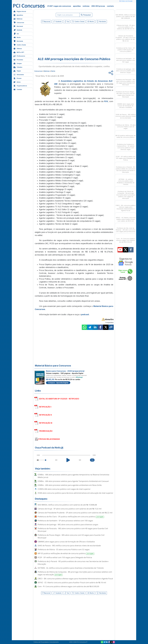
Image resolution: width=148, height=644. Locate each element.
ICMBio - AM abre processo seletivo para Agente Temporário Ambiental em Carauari (73, 481)
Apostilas (18, 15)
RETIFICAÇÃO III (46, 423)
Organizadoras (20, 86)
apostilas (77, 6)
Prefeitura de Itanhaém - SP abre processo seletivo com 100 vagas (65, 521)
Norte (17, 37)
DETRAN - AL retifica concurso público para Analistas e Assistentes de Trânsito (71, 568)
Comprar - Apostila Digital (58, 383)
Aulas (17, 82)
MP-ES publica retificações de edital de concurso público (66, 553)
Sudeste (18, 30)
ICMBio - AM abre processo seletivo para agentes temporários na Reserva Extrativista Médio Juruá (73, 476)
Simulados (19, 74)
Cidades (18, 67)
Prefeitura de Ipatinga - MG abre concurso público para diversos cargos (68, 524)
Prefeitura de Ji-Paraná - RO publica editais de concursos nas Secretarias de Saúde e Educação (73, 563)
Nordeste (18, 41)
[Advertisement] (57, 40)
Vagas (17, 71)
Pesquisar (86, 15)
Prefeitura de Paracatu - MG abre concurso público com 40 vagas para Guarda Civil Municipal (73, 530)
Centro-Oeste (20, 45)
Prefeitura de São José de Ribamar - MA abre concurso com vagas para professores (126, 228)
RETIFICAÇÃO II (45, 415)
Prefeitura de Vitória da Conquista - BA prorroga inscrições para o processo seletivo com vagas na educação (75, 573)
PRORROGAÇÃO (46, 431)
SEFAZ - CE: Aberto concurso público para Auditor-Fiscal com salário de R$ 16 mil (72, 582)
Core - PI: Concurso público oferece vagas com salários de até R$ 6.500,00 (68, 586)
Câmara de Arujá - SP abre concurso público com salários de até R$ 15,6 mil (70, 509)
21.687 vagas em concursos (59, 6)
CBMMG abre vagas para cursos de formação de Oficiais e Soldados (66, 542)
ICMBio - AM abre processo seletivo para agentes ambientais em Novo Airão (70, 485)
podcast (85, 314)
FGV (106, 101)
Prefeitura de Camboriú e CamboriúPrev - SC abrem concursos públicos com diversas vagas (126, 145)
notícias (86, 6)
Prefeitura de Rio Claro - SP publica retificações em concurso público (71, 517)
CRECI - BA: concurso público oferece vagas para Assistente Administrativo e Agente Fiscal (75, 579)
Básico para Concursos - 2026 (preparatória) (65, 371)
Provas (17, 78)
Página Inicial (20, 11)
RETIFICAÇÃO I (45, 407)
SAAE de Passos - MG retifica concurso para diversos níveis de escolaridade (69, 546)
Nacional (18, 26)
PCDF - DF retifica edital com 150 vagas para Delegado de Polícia (65, 557)
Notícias (18, 19)
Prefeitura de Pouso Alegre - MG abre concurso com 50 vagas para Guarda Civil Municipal (71, 536)
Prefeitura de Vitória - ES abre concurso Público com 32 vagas (64, 549)
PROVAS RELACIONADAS (50, 439)
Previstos (18, 60)
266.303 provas (98, 6)
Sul (16, 34)
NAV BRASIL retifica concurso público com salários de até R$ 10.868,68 (67, 505)
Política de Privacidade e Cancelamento (46, 642)
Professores (19, 56)
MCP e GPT (19, 52)
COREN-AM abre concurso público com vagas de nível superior (64, 489)
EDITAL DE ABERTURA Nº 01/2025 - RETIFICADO (59, 399)
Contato (18, 89)
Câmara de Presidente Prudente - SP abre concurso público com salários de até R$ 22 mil (75, 513)
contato (110, 6)
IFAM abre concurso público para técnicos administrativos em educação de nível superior (75, 493)
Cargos (18, 63)
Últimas (18, 48)
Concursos (19, 22)
